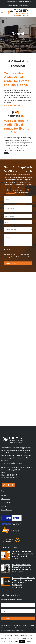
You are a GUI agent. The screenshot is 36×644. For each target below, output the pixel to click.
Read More (29, 641)
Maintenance (6, 499)
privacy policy (20, 630)
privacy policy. (27, 257)
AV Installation (6, 503)
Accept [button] (22, 641)
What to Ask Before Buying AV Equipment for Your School (23, 554)
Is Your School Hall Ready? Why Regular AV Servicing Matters (22, 567)
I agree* (8, 249)
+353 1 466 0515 (11, 2)
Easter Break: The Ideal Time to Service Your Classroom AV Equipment (23, 581)
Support (25, 5)
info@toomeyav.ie (25, 2)
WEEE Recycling (7, 510)
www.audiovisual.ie (13, 105)
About (10, 5)
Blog (20, 5)
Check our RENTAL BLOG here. (16, 152)
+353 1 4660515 (12, 475)
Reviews (15, 5)
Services (4, 495)
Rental (4, 506)
